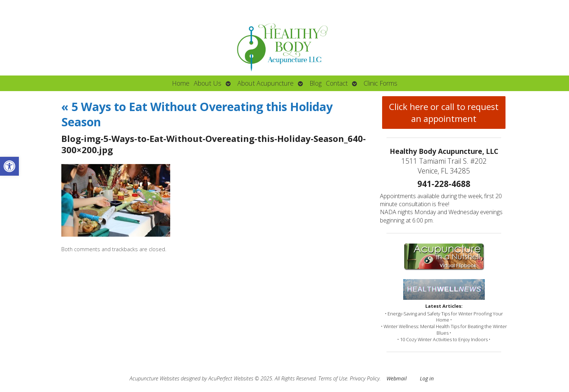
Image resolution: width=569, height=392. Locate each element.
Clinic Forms (380, 83)
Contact (337, 83)
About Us (208, 83)
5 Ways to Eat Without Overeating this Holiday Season (197, 114)
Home (181, 83)
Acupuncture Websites (154, 378)
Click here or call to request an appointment (444, 113)
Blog (316, 83)
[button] (9, 166)
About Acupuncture (265, 83)
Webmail (397, 378)
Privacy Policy (365, 378)
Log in (427, 378)
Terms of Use (333, 378)
